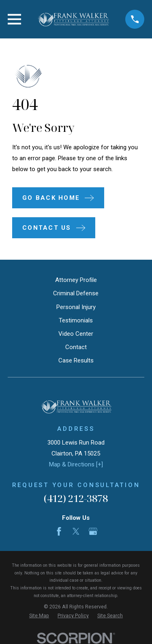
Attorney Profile (76, 280)
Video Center (76, 334)
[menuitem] (39, 616)
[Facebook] (59, 531)
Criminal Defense (76, 293)
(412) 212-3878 (76, 498)
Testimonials (76, 320)
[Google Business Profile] (93, 531)
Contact (76, 347)
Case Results (76, 360)
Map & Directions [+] (76, 464)
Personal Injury (76, 307)
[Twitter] (76, 531)
